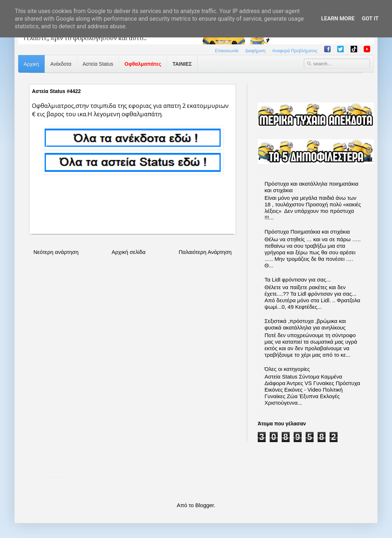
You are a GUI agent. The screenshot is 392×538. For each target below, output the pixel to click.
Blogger (205, 505)
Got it (370, 19)
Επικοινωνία (227, 51)
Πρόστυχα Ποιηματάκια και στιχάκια (307, 232)
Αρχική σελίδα (128, 252)
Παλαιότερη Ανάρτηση (205, 252)
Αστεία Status (98, 64)
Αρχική (31, 64)
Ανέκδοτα (61, 64)
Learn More (338, 19)
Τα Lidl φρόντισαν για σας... (298, 280)
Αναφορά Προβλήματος (295, 51)
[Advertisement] (132, 199)
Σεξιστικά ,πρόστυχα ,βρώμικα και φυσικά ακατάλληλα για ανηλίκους (305, 324)
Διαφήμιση (256, 51)
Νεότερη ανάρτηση (56, 252)
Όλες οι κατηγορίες (287, 369)
